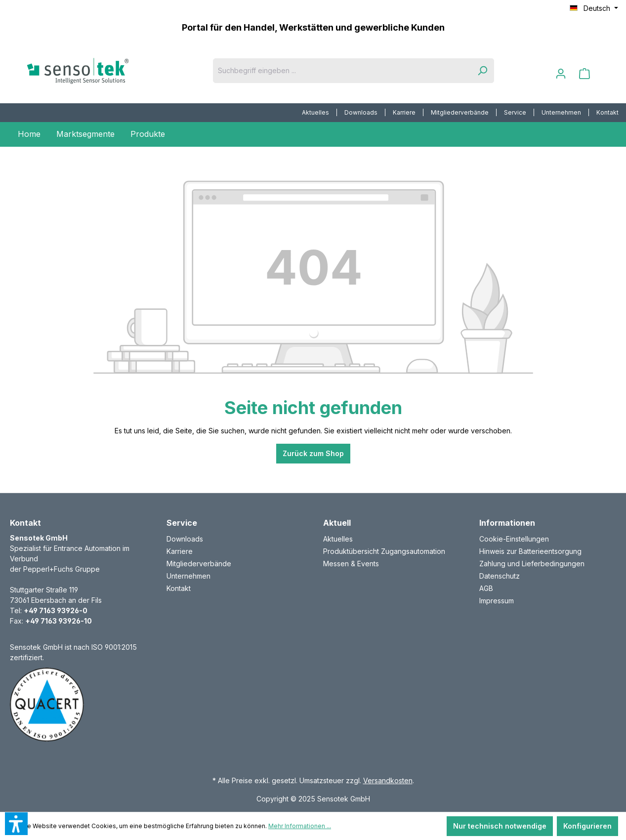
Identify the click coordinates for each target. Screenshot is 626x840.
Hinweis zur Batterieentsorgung (530, 551)
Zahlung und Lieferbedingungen (532, 564)
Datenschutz (500, 576)
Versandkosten (388, 780)
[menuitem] (316, 113)
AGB (486, 588)
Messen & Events (351, 564)
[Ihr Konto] (561, 74)
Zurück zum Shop (313, 453)
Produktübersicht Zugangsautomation (384, 551)
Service (515, 112)
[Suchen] (482, 71)
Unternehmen (561, 112)
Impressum (497, 601)
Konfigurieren (587, 826)
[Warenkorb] (584, 74)
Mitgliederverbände (460, 112)
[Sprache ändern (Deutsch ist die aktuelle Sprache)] (594, 8)
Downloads (361, 112)
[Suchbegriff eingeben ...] (342, 71)
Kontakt (607, 112)
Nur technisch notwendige (500, 826)
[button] (16, 824)
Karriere (404, 112)
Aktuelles (315, 112)
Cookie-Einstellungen (514, 539)
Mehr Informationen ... (300, 826)
